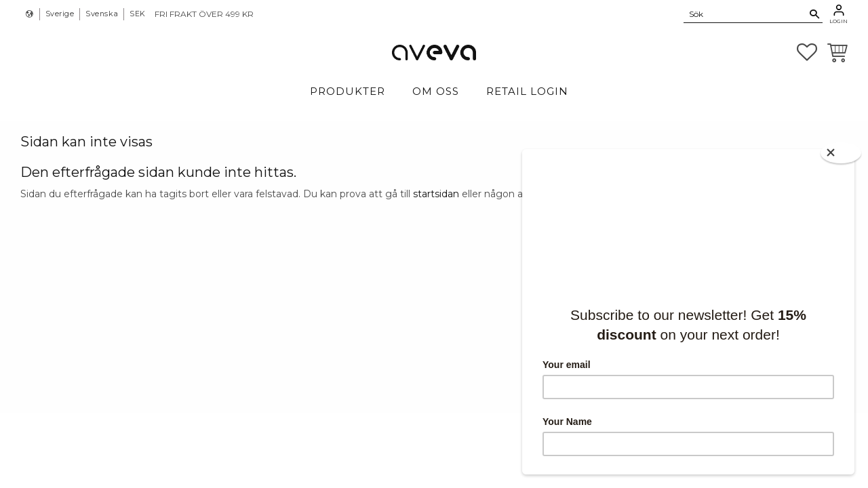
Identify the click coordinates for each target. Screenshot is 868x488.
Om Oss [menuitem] (436, 91)
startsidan (436, 194)
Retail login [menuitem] (527, 91)
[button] (807, 52)
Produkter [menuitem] (348, 91)
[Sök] (815, 14)
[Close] (841, 153)
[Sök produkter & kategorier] (745, 14)
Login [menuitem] (839, 21)
